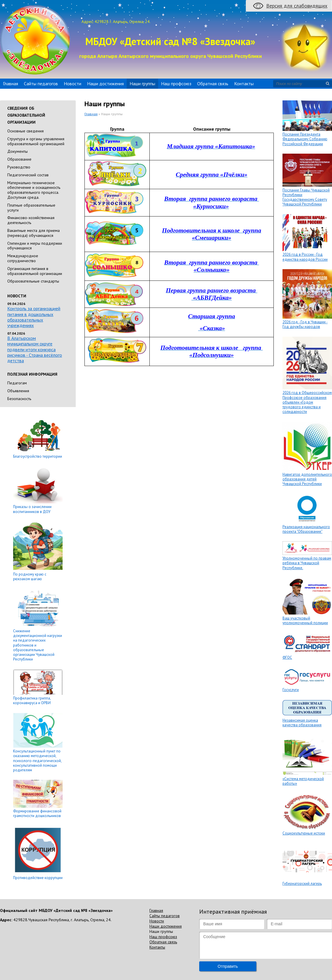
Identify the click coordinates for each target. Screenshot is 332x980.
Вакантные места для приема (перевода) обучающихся (33, 233)
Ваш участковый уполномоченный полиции (305, 621)
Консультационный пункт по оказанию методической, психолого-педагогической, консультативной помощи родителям (37, 761)
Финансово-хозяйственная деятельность (31, 220)
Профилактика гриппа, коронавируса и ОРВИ (32, 701)
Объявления (18, 391)
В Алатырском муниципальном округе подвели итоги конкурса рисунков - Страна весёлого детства (35, 349)
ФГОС (287, 657)
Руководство (19, 167)
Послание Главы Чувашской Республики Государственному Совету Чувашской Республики (306, 197)
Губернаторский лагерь (302, 884)
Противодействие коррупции (38, 878)
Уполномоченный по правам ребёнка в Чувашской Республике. (307, 563)
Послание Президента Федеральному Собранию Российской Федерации (305, 139)
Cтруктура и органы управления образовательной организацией (36, 141)
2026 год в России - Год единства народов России (305, 257)
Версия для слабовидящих (297, 6)
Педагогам (17, 383)
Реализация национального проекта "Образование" (306, 529)
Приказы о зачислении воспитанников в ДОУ (32, 509)
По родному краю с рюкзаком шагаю (30, 577)
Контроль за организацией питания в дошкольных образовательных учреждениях (34, 317)
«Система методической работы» (303, 781)
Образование (19, 159)
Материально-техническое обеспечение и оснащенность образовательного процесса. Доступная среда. (34, 190)
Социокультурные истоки (304, 833)
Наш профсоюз (176, 84)
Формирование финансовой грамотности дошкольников (37, 813)
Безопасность (19, 399)
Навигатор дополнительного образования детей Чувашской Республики (307, 479)
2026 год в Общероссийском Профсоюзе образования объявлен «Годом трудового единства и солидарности (307, 402)
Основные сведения (25, 131)
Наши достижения (105, 84)
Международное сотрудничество (23, 258)
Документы (17, 151)
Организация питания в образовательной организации (35, 271)
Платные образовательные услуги (31, 208)
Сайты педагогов (41, 84)
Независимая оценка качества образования (302, 723)
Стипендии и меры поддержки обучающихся (35, 246)
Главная (10, 84)
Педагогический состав (28, 175)
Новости (73, 84)
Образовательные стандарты (33, 281)
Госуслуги (291, 690)
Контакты (244, 84)
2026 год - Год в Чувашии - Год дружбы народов (305, 324)
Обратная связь (213, 84)
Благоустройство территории (38, 456)
